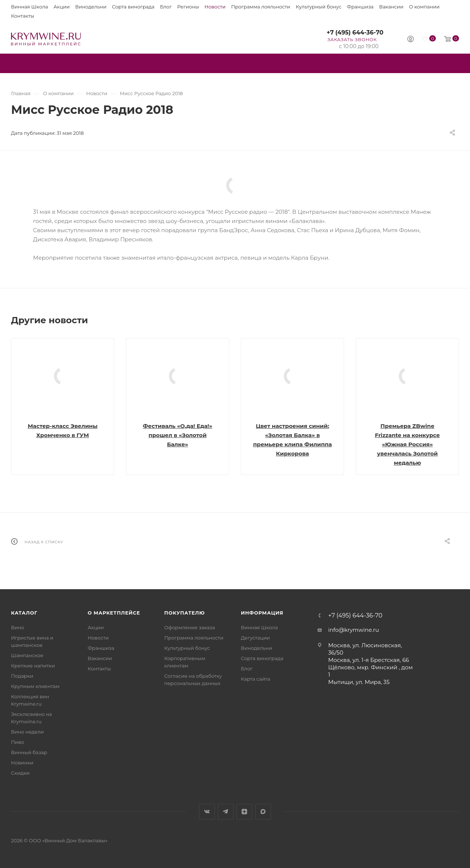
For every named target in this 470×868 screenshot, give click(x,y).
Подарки (22, 676)
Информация (262, 613)
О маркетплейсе (114, 613)
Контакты (23, 16)
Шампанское (27, 655)
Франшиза (360, 7)
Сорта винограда (133, 7)
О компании (424, 7)
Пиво (18, 742)
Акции (62, 7)
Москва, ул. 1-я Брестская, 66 (369, 660)
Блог (166, 7)
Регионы (188, 7)
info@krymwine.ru (354, 630)
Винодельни (91, 7)
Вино (18, 627)
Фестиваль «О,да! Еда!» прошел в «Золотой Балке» (178, 435)
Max (263, 812)
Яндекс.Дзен (244, 812)
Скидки (20, 773)
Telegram (226, 812)
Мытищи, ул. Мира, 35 (359, 682)
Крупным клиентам (35, 686)
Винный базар (29, 752)
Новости (215, 7)
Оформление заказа (189, 627)
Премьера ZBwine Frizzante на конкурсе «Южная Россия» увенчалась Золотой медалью (407, 444)
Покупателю (185, 613)
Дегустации (255, 638)
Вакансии (391, 7)
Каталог (24, 613)
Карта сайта (256, 679)
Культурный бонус (319, 7)
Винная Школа (30, 7)
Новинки (22, 763)
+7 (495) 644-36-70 (355, 33)
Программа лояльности (261, 7)
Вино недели (27, 732)
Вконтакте (207, 812)
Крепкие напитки (33, 666)
